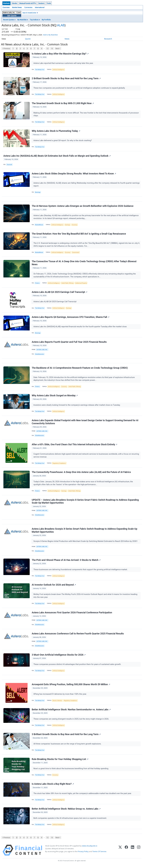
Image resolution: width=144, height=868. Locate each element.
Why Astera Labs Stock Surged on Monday (55, 396)
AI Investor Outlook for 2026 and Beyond (54, 586)
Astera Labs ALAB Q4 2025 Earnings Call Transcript (60, 293)
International (40, 7)
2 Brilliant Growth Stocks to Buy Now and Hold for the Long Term (66, 79)
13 (52, 49)
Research (108, 39)
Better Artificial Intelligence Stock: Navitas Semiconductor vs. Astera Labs (71, 711)
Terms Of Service (99, 854)
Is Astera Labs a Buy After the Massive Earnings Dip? (60, 54)
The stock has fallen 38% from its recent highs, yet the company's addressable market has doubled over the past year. (83, 795)
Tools (49, 3)
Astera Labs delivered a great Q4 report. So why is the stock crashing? (63, 141)
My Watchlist (22, 20)
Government (76, 253)
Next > (58, 49)
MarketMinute (39, 225)
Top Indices (34, 20)
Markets (6, 3)
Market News (17, 7)
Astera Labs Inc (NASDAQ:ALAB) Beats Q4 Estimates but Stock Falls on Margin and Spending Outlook (57, 156)
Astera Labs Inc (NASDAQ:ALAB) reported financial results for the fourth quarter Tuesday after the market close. (81, 327)
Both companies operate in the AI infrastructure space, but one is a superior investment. (70, 820)
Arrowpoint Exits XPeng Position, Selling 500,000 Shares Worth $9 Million (71, 686)
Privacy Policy (83, 854)
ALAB (61, 25)
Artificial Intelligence (58, 70)
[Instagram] (139, 852)
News (67, 39)
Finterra (37, 284)
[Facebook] (126, 852)
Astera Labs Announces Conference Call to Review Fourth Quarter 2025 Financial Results (78, 635)
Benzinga (38, 192)
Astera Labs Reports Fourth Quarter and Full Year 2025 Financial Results (69, 343)
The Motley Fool (40, 70)
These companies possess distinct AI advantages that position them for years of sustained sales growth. (78, 666)
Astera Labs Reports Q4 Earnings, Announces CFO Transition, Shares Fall (71, 318)
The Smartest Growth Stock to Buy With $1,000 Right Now (63, 103)
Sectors (41, 3)
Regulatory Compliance (59, 464)
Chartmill (9, 165)
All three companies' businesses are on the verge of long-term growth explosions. (68, 746)
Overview (6, 7)
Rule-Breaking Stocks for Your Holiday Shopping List (60, 761)
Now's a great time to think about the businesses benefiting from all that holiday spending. (71, 771)
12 (48, 49)
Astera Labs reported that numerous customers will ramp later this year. (64, 63)
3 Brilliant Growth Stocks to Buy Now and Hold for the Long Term (66, 736)
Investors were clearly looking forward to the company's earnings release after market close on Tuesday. (77, 406)
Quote (28, 39)
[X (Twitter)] (120, 852)
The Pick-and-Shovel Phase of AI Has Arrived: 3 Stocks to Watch (66, 561)
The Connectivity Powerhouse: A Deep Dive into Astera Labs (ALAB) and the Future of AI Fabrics (81, 473)
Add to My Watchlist (55, 35)
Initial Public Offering (67, 284)
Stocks (15, 3)
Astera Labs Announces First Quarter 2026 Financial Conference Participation (72, 614)
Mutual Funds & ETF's (28, 3)
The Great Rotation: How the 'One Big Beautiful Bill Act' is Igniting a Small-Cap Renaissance (79, 234)
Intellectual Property (81, 284)
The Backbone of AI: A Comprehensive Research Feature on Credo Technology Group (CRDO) (80, 369)
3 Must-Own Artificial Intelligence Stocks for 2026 (59, 656)
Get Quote (12, 16)
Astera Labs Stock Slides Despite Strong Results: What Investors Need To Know (74, 174)
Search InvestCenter (29, 13)
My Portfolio (46, 20)
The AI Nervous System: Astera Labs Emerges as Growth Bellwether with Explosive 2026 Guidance (83, 207)
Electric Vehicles (57, 702)
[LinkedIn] (133, 852)
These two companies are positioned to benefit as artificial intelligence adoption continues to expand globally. (80, 88)
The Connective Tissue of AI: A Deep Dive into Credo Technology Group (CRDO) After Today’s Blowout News (84, 263)
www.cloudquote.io (90, 848)
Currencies (28, 7)
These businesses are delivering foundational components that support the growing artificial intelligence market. (81, 571)
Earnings (68, 225)
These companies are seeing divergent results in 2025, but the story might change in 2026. (72, 721)
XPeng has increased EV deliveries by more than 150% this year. (60, 696)
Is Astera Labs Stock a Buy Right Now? (53, 786)
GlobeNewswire (40, 355)
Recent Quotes (9, 20)
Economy (75, 225)
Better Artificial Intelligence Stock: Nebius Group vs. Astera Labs (66, 811)
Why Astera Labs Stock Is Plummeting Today (56, 131)
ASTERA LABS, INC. (42, 350)
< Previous (6, 49)
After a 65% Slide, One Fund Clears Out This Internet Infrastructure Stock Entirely (75, 446)
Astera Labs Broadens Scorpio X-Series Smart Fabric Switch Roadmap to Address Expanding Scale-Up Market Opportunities (85, 532)
